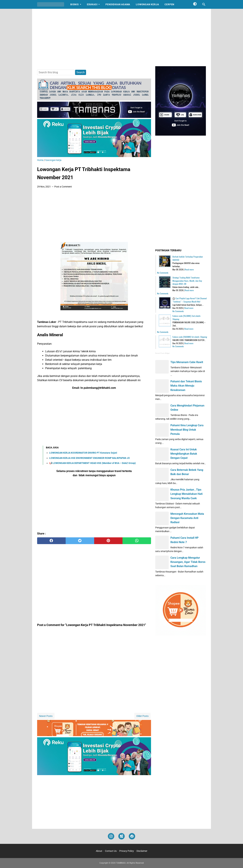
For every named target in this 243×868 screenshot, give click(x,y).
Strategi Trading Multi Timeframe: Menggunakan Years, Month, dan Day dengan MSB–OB (187, 281)
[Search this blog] (204, 4)
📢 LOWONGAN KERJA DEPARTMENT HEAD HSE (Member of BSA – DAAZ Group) (93, 463)
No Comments (163, 273)
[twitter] (80, 541)
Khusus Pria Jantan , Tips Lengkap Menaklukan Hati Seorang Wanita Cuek (186, 494)
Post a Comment (63, 187)
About (99, 851)
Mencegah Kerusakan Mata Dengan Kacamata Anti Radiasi (187, 518)
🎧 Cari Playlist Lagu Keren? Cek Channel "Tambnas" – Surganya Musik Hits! (190, 300)
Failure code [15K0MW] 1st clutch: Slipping (190, 337)
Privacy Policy (127, 851)
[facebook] (51, 541)
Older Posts (142, 716)
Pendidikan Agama (118, 4)
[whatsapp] (137, 541)
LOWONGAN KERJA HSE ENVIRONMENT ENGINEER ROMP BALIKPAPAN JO (90, 458)
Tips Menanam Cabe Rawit (187, 362)
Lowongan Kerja (147, 4)
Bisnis (75, 4)
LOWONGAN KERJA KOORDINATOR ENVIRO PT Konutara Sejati (83, 453)
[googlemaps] (122, 836)
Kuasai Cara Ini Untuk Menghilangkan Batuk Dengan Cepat (184, 454)
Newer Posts (46, 716)
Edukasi (92, 4)
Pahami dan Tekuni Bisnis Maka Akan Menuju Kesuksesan (186, 386)
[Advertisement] (122, 37)
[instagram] (111, 836)
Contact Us (111, 851)
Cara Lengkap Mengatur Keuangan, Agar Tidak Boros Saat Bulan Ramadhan (188, 562)
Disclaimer (142, 851)
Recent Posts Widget (162, 353)
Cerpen (169, 4)
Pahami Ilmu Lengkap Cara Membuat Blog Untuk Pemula (187, 430)
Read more (189, 269)
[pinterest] (108, 541)
